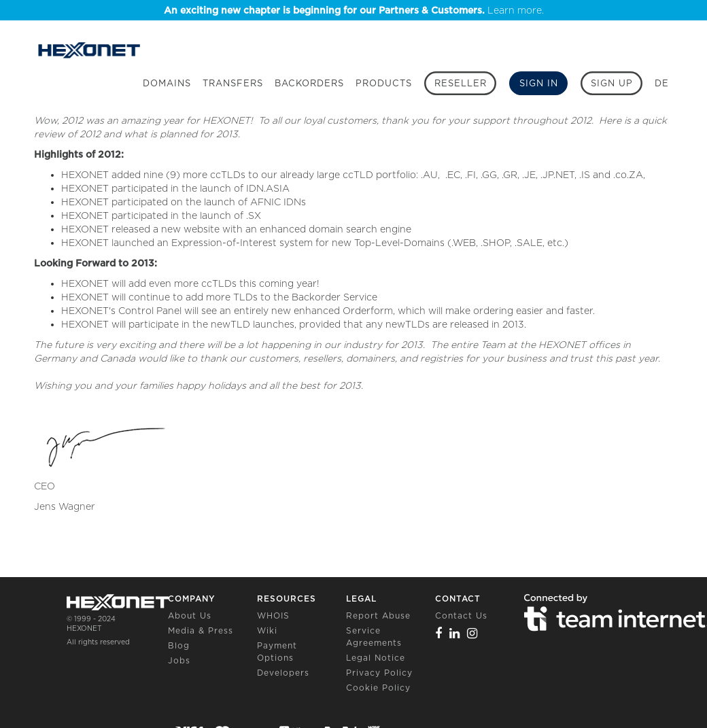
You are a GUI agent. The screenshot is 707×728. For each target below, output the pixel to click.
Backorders (309, 83)
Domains (167, 83)
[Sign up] (611, 83)
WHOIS (273, 616)
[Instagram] (472, 633)
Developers (283, 673)
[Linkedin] (455, 633)
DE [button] (662, 83)
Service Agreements (374, 637)
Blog (179, 645)
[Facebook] (439, 633)
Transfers (233, 83)
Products (384, 83)
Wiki (267, 630)
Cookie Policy (378, 688)
